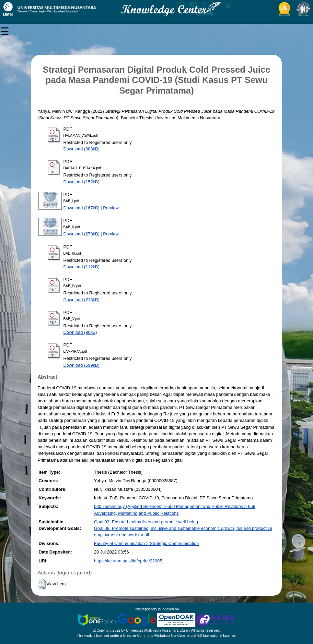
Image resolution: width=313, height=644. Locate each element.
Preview (111, 208)
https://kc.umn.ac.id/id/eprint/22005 (128, 561)
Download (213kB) (81, 300)
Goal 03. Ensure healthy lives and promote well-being (146, 522)
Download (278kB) (81, 234)
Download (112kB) (81, 267)
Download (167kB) (81, 208)
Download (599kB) (81, 365)
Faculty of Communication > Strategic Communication (146, 543)
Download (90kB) (80, 332)
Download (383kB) (81, 149)
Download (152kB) (81, 182)
